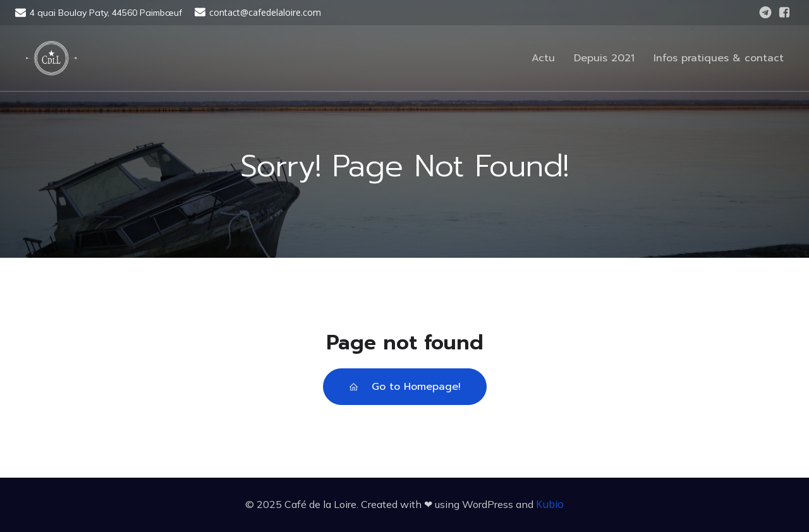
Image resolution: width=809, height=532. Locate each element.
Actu (543, 58)
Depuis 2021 (604, 58)
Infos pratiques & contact (719, 58)
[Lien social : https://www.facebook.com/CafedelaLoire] (784, 13)
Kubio (550, 504)
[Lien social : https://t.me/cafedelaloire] (765, 13)
